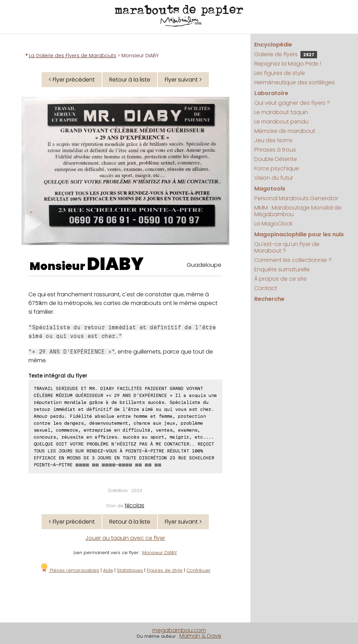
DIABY (115, 264)
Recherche (269, 299)
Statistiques (130, 570)
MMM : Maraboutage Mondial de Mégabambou (298, 211)
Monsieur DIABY (160, 553)
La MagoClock (273, 224)
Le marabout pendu (281, 122)
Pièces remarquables (70, 570)
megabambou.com (179, 630)
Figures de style (165, 570)
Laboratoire (271, 93)
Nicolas (135, 505)
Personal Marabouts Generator (296, 198)
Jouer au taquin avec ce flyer (125, 538)
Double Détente (276, 159)
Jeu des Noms (273, 140)
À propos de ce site (280, 279)
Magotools (270, 189)
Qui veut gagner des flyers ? (292, 103)
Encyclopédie (273, 45)
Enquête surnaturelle (282, 269)
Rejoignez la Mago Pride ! (288, 64)
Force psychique (277, 168)
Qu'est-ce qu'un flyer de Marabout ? (287, 247)
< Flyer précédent (72, 80)
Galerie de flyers (286, 54)
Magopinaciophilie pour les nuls (299, 234)
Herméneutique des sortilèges (295, 82)
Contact (266, 288)
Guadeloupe (204, 265)
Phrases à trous (275, 150)
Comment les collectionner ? (293, 260)
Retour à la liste (130, 80)
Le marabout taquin (281, 112)
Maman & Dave (200, 636)
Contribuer (198, 570)
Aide (108, 570)
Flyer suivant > (183, 80)
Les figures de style (280, 73)
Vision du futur (274, 178)
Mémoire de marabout (285, 131)
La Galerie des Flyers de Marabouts (73, 56)
